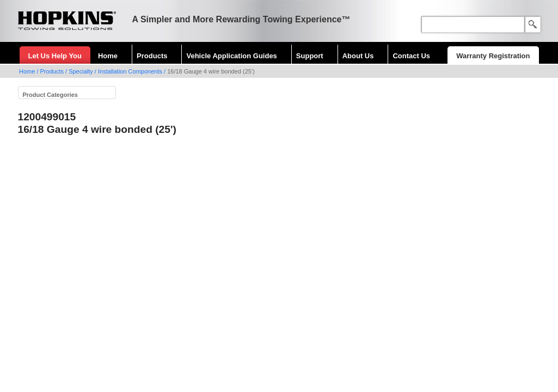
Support (310, 56)
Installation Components (130, 71)
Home (108, 56)
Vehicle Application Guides (231, 56)
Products (152, 56)
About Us (358, 56)
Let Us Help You (55, 56)
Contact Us (411, 56)
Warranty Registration (493, 56)
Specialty (81, 71)
